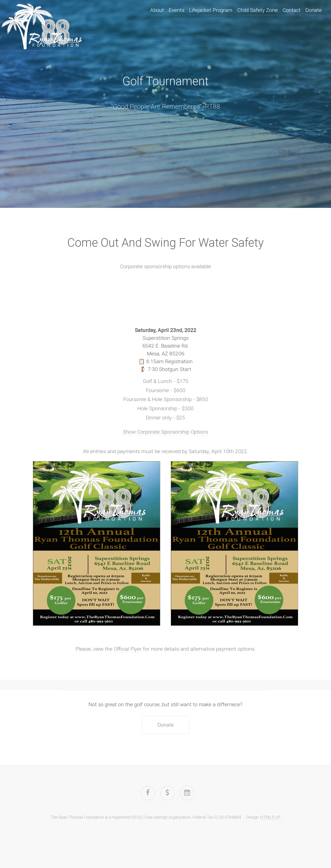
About (157, 10)
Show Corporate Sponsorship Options (165, 432)
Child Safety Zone (257, 10)
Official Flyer (128, 649)
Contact (292, 10)
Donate (314, 10)
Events (177, 10)
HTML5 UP (270, 817)
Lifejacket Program (211, 10)
